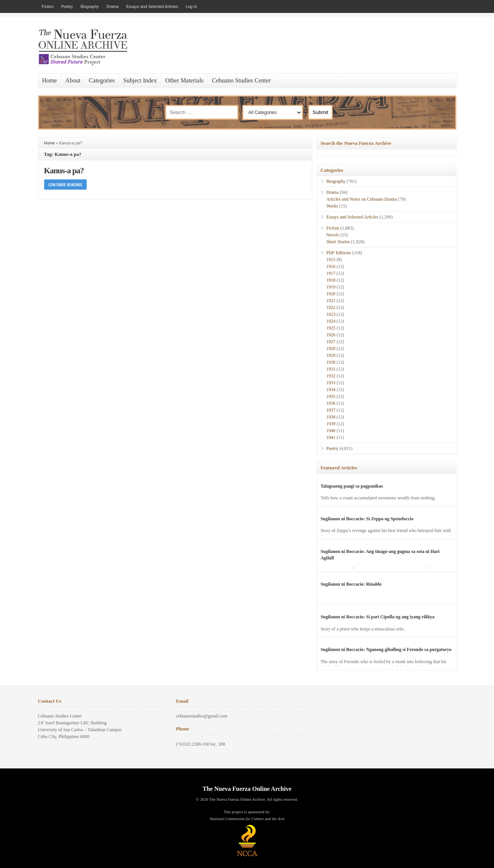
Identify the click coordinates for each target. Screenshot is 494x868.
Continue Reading (65, 185)
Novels (333, 235)
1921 (331, 301)
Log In (192, 6)
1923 (331, 314)
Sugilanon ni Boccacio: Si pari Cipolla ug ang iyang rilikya (378, 617)
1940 (331, 431)
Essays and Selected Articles (152, 6)
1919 (331, 287)
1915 (331, 260)
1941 (331, 437)
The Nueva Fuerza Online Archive (247, 789)
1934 (331, 390)
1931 (331, 369)
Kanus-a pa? (64, 171)
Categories (102, 80)
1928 (331, 348)
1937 (331, 410)
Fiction (48, 6)
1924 (331, 321)
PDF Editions (339, 253)
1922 (331, 307)
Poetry (67, 6)
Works (332, 206)
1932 (331, 376)
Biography (90, 6)
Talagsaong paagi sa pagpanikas (352, 486)
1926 (331, 335)
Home (50, 80)
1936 (331, 403)
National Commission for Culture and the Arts (247, 819)
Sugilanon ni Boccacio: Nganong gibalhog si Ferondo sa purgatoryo (386, 649)
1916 (331, 266)
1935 (331, 396)
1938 (331, 417)
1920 (331, 294)
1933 (331, 383)
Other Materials (184, 80)
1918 (331, 280)
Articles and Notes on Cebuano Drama (362, 199)
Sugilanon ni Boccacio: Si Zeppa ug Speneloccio (367, 519)
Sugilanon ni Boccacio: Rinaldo (351, 584)
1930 (331, 362)
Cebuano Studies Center (241, 80)
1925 (331, 328)
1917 (331, 273)
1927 (331, 342)
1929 (331, 355)
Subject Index (140, 80)
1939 (331, 424)
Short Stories (338, 242)
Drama (113, 6)
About (73, 80)
